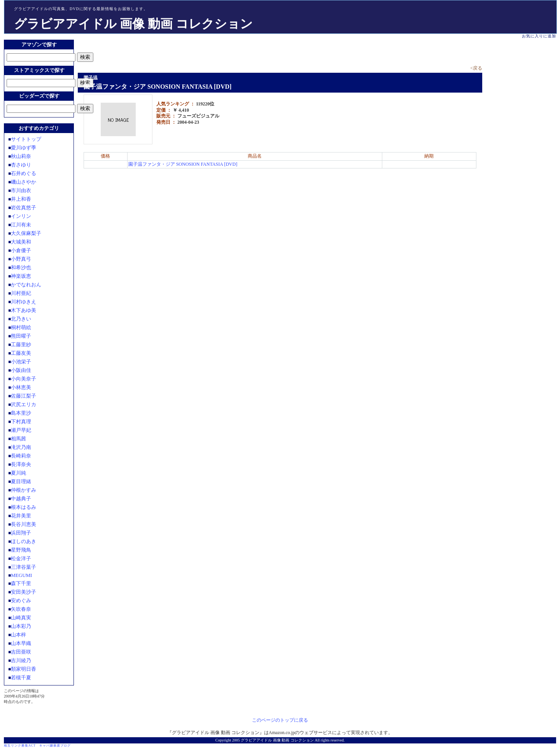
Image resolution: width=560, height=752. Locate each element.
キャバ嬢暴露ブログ (55, 746)
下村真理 (21, 422)
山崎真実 (21, 618)
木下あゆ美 (24, 310)
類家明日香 (24, 669)
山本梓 (18, 635)
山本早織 (21, 643)
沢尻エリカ (24, 404)
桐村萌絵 (21, 327)
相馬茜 (18, 439)
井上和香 (21, 199)
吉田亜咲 (21, 652)
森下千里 (21, 583)
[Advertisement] (169, 51)
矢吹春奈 (21, 609)
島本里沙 (21, 413)
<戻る (476, 68)
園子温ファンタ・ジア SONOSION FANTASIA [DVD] (183, 164)
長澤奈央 (21, 464)
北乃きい (21, 319)
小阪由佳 (21, 370)
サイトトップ (26, 139)
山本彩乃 (21, 626)
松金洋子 (21, 558)
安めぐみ (21, 600)
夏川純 (18, 473)
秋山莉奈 (21, 156)
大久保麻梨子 (26, 233)
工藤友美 (21, 353)
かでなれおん (26, 285)
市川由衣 (21, 190)
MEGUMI (21, 575)
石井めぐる (24, 173)
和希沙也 (21, 267)
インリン (21, 216)
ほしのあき (24, 541)
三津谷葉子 (24, 567)
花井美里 (21, 516)
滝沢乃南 (21, 447)
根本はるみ (24, 507)
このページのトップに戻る (280, 720)
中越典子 (21, 499)
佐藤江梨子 (24, 396)
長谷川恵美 (24, 524)
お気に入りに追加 (539, 36)
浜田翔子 (21, 533)
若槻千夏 (21, 678)
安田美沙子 (24, 592)
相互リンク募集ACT (20, 746)
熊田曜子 (21, 336)
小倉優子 (21, 250)
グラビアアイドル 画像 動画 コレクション (133, 24)
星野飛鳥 (21, 550)
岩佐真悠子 (24, 208)
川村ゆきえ (24, 302)
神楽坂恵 (21, 276)
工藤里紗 (21, 344)
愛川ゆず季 (24, 148)
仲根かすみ (24, 490)
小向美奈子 (24, 379)
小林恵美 (21, 387)
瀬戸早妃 (21, 430)
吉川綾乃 (21, 660)
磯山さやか (24, 182)
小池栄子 (21, 362)
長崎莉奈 (21, 456)
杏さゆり (21, 165)
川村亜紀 (21, 293)
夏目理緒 (21, 481)
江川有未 (21, 225)
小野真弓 (21, 259)
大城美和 (21, 242)
